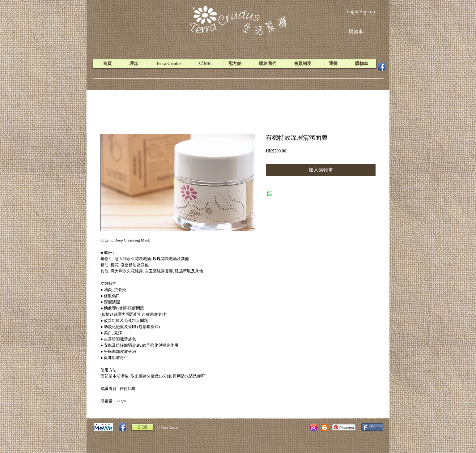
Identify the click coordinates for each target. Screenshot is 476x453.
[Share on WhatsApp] (270, 194)
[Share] (372, 427)
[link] (361, 32)
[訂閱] (142, 427)
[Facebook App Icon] (382, 67)
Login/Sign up (361, 12)
